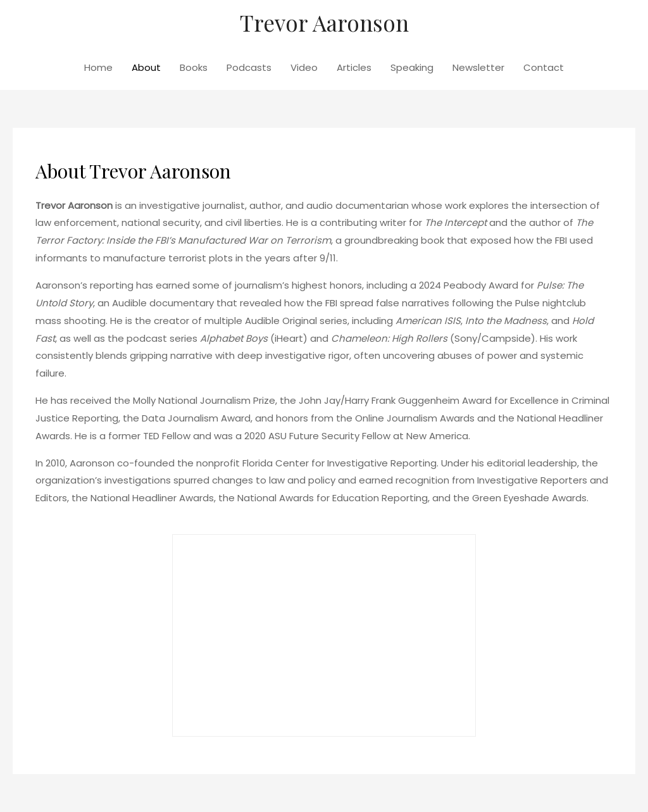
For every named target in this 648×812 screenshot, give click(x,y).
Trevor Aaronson (324, 22)
